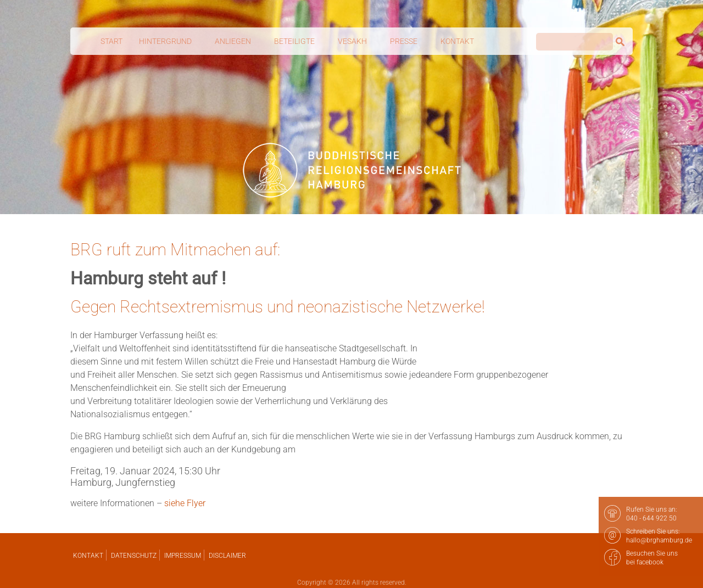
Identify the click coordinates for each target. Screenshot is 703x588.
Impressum (183, 556)
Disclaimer (227, 556)
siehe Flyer (185, 503)
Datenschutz (134, 556)
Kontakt (88, 556)
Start (111, 41)
